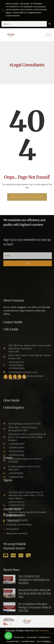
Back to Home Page (27, 197)
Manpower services (17, 561)
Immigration (13, 556)
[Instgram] (19, 422)
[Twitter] (10, 422)
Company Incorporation (19, 552)
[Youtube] (24, 422)
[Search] (50, 24)
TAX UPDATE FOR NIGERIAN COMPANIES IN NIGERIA (34, 613)
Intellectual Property (17, 548)
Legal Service (14, 543)
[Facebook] (6, 422)
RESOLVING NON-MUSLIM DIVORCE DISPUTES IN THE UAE (35, 626)
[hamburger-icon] (49, 35)
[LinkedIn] (15, 422)
